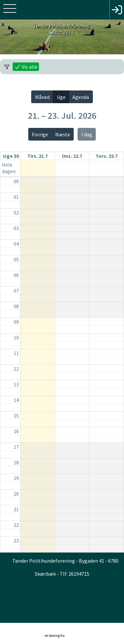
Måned (42, 97)
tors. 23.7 (106, 156)
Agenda (81, 97)
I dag (87, 134)
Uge (61, 97)
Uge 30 (11, 156)
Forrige (40, 134)
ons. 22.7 (72, 156)
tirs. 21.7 (37, 156)
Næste (63, 134)
